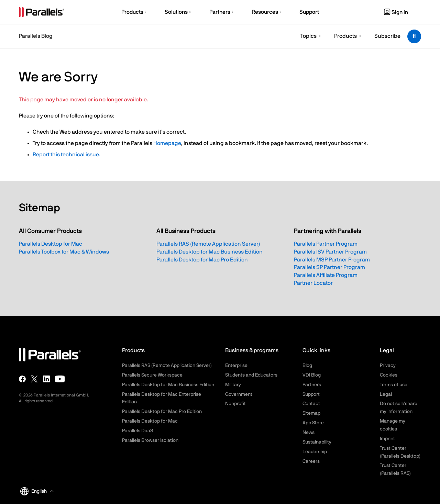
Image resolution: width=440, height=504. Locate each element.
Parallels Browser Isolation (150, 440)
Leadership (315, 452)
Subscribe (387, 36)
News (309, 433)
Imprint (387, 439)
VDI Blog (312, 375)
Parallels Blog (36, 36)
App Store (313, 423)
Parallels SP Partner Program (329, 267)
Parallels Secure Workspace (152, 375)
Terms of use (394, 385)
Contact (311, 404)
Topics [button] (309, 36)
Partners (312, 385)
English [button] (34, 491)
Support (311, 394)
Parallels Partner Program (326, 244)
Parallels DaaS (137, 431)
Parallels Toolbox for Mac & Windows (64, 252)
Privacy (388, 366)
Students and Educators (251, 375)
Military (233, 385)
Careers (311, 461)
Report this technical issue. (67, 155)
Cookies (389, 375)
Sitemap (311, 413)
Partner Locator (313, 283)
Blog (307, 366)
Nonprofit (235, 404)
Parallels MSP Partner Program (332, 260)
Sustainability (317, 442)
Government (239, 394)
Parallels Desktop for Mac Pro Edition (202, 260)
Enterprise (236, 366)
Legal (386, 394)
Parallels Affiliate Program (326, 275)
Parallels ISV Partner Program (330, 252)
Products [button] (345, 36)
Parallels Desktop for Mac (51, 244)
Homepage (167, 143)
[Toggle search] (414, 36)
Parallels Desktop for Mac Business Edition (210, 252)
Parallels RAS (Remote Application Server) (208, 244)
